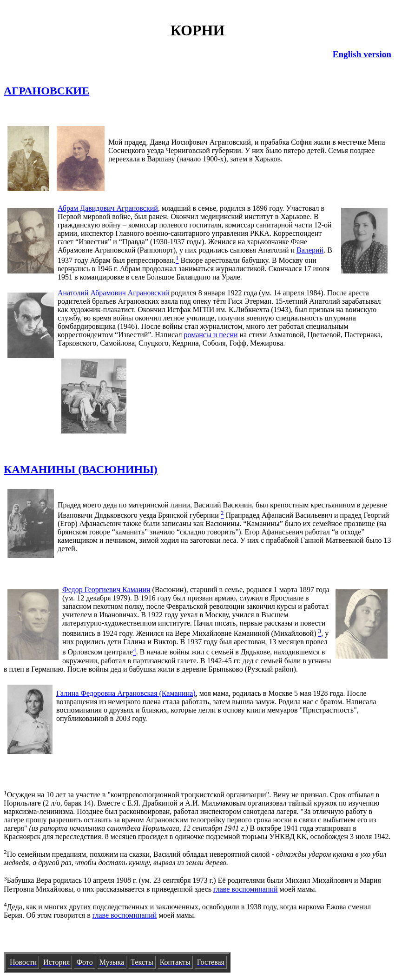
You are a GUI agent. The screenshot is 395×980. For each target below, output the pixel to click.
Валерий (310, 250)
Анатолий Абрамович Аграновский (113, 293)
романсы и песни (211, 335)
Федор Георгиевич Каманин (106, 590)
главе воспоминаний (246, 889)
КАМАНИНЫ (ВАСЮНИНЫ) (81, 469)
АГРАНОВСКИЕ (46, 91)
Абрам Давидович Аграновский (108, 208)
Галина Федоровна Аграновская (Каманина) (126, 693)
